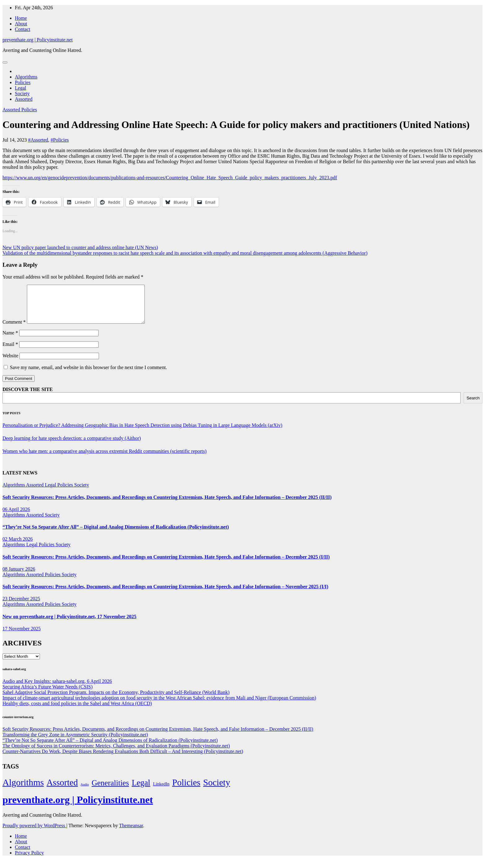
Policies (23, 82)
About (21, 24)
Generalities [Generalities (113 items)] (110, 790)
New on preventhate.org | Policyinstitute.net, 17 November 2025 (69, 624)
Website (10, 363)
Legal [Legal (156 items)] (141, 790)
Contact (23, 29)
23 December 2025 (21, 606)
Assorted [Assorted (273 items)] (62, 790)
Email (10, 352)
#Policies (60, 140)
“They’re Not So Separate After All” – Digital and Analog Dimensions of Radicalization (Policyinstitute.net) (116, 534)
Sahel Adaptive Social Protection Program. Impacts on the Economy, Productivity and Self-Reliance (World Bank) (116, 700)
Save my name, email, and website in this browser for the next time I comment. (88, 375)
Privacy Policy (29, 860)
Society (22, 94)
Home (21, 18)
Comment (14, 329)
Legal (20, 88)
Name (10, 340)
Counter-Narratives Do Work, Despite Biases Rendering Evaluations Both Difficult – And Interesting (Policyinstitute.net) (123, 759)
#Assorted (38, 140)
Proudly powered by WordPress (34, 833)
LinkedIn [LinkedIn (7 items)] (161, 791)
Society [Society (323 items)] (217, 790)
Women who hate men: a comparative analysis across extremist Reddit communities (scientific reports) (105, 459)
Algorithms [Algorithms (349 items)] (23, 790)
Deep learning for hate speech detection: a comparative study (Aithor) (72, 446)
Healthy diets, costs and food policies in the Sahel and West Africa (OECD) (77, 711)
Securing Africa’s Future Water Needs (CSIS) (47, 694)
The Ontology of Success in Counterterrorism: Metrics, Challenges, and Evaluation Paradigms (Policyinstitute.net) (116, 753)
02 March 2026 (18, 546)
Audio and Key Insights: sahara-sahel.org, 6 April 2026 (57, 689)
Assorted (24, 99)
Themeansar (131, 833)
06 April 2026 (16, 517)
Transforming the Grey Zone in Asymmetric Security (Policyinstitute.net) (75, 742)
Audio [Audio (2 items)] (85, 792)
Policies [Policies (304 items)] (186, 790)
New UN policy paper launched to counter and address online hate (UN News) (80, 247)
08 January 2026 (19, 576)
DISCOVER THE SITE (28, 397)
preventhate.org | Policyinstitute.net (38, 40)
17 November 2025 (22, 636)
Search (473, 405)
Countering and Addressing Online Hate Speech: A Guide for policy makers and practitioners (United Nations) (236, 125)
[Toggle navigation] (5, 62)
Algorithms (26, 77)
